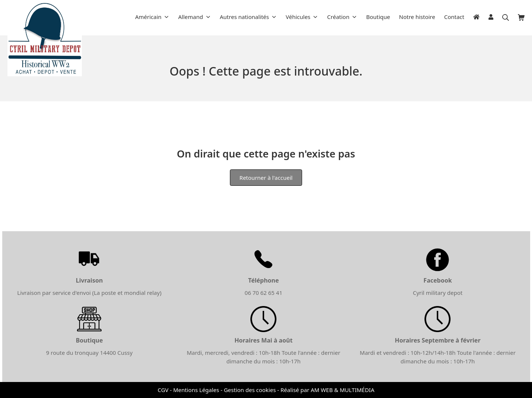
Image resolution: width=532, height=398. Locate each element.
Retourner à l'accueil (266, 178)
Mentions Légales (196, 390)
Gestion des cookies (250, 390)
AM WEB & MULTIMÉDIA (342, 390)
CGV (163, 390)
